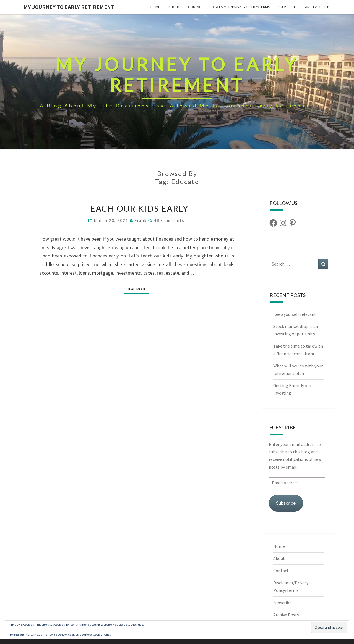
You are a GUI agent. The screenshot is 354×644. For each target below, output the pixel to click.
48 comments (169, 220)
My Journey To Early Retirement (69, 7)
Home (155, 7)
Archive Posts (318, 7)
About (174, 7)
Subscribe (288, 7)
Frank (141, 220)
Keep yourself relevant (295, 314)
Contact (196, 7)
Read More (138, 289)
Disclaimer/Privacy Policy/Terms (241, 7)
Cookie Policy (102, 634)
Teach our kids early (136, 208)
